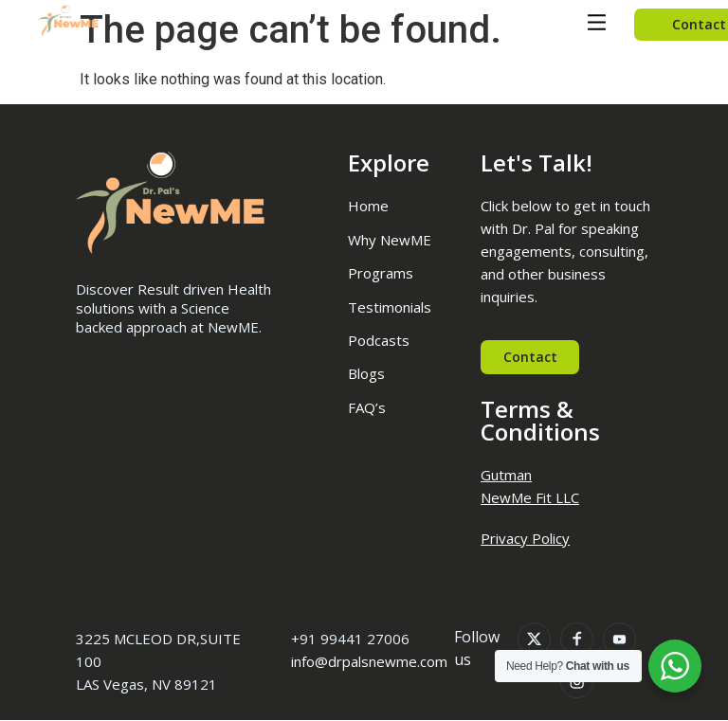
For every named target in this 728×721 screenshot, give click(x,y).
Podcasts (379, 340)
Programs (381, 273)
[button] (596, 25)
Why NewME (390, 240)
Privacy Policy (525, 538)
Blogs (366, 373)
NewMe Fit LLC (530, 497)
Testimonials (390, 307)
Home (368, 206)
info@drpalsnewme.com (369, 662)
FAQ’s (367, 407)
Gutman (506, 475)
